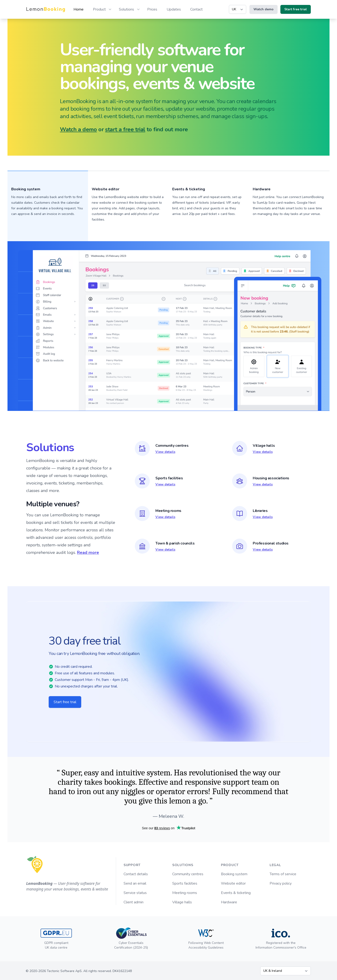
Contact (196, 9)
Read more (88, 552)
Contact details (136, 874)
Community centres (188, 874)
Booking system (234, 874)
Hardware (262, 189)
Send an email (135, 883)
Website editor (233, 883)
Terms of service (283, 874)
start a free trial (125, 129)
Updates (174, 9)
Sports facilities (185, 883)
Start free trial (65, 702)
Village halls (182, 902)
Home (79, 9)
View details (165, 452)
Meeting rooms (185, 893)
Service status (135, 893)
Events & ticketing (236, 893)
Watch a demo (78, 129)
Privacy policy (281, 883)
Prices (152, 9)
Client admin (134, 902)
